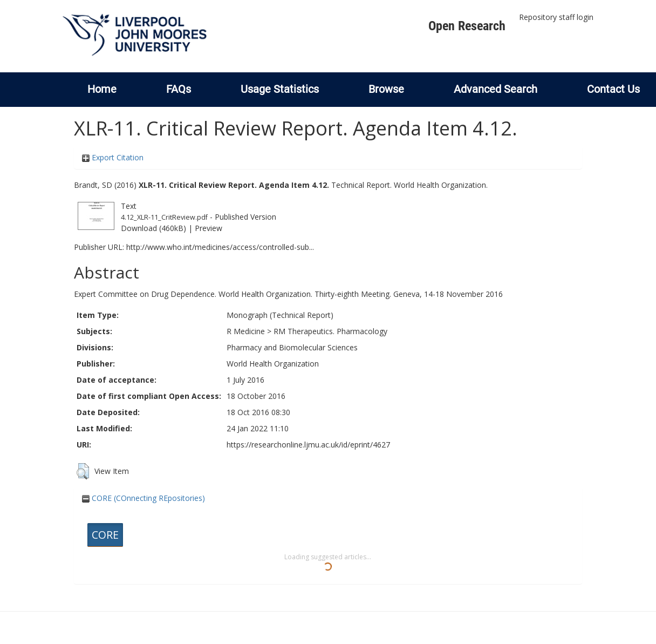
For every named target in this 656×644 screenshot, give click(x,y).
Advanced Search (496, 89)
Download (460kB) (153, 228)
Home (102, 89)
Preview (209, 228)
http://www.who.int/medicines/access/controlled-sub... (220, 247)
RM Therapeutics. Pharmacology (330, 331)
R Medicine (246, 331)
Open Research (467, 26)
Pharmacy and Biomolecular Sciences (292, 347)
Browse (386, 89)
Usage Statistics (280, 89)
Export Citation (113, 157)
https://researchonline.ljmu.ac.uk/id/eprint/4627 (308, 445)
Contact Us (613, 89)
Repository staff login (556, 17)
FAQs (179, 89)
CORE (105, 535)
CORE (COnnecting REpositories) (143, 498)
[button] (83, 471)
